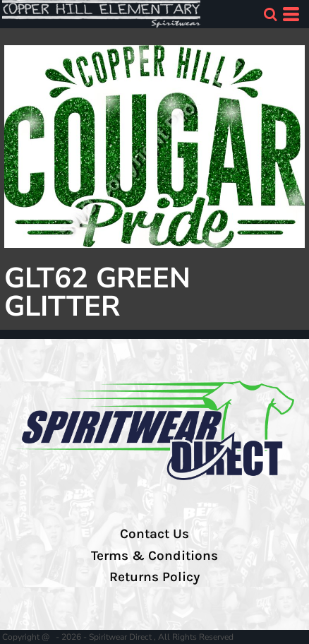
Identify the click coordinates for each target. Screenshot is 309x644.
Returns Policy (154, 577)
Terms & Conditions (154, 556)
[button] (270, 14)
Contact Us (154, 534)
